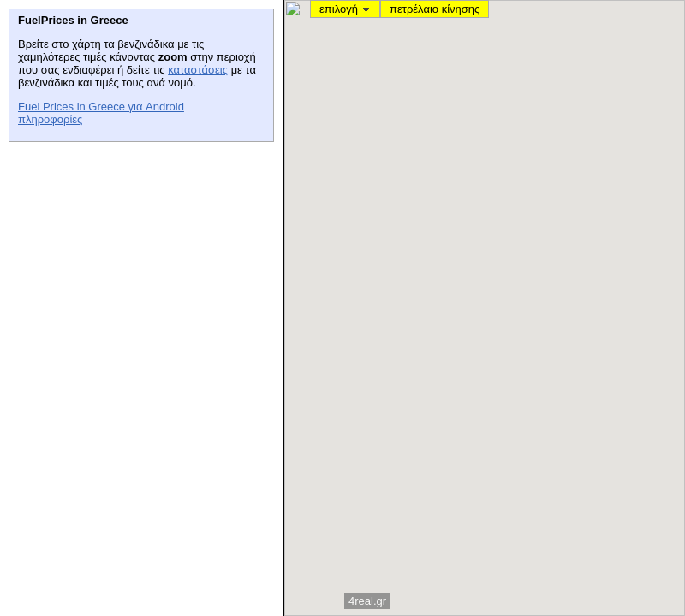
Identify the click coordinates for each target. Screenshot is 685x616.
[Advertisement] (137, 258)
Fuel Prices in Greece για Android (101, 107)
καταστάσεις (198, 70)
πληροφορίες (50, 119)
